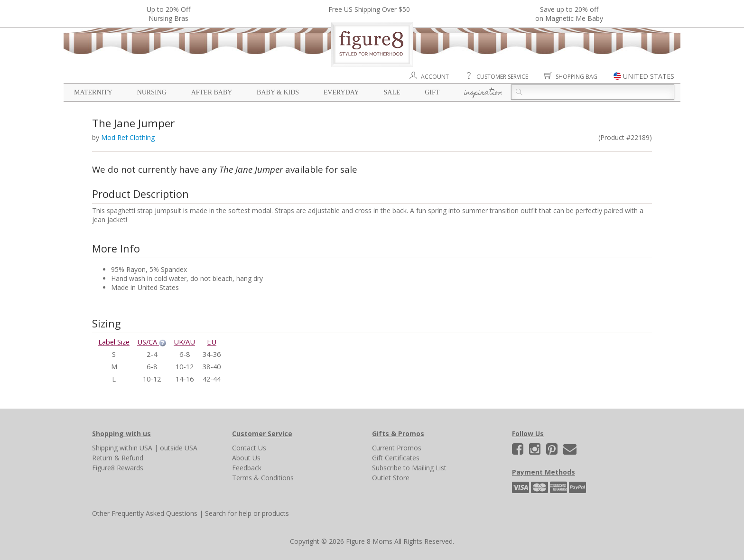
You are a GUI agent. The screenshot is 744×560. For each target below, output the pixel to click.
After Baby (212, 92)
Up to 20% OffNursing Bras (168, 14)
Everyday (341, 92)
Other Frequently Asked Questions (145, 513)
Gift (432, 92)
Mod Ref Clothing (128, 137)
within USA (136, 448)
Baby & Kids (278, 92)
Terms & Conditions (263, 478)
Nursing (152, 92)
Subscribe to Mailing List (409, 468)
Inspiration (483, 93)
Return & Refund (118, 458)
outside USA (179, 448)
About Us (246, 458)
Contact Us (249, 448)
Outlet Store (391, 478)
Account (435, 77)
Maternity (93, 92)
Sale (392, 92)
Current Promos (397, 448)
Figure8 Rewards (118, 468)
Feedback (247, 468)
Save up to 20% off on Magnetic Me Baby (569, 14)
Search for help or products (247, 513)
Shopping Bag (577, 77)
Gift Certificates (396, 458)
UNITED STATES (649, 76)
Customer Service (502, 77)
